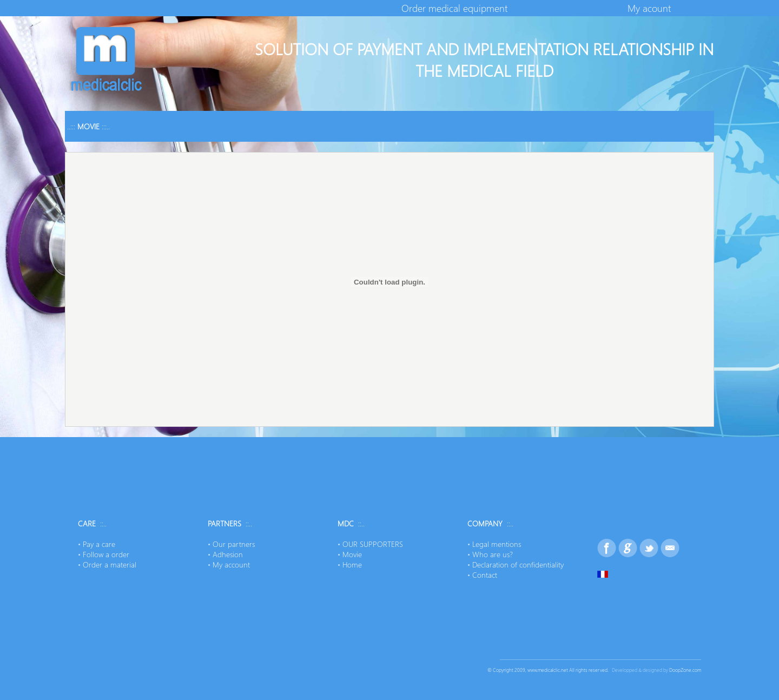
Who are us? (493, 554)
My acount (649, 8)
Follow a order (106, 554)
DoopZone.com (685, 670)
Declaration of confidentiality (518, 564)
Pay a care (99, 544)
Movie (352, 554)
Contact (485, 575)
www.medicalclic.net (548, 670)
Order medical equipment (454, 8)
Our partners (234, 544)
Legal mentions (497, 544)
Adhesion (228, 554)
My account (231, 564)
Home (352, 564)
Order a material (110, 564)
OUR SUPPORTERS (373, 544)
